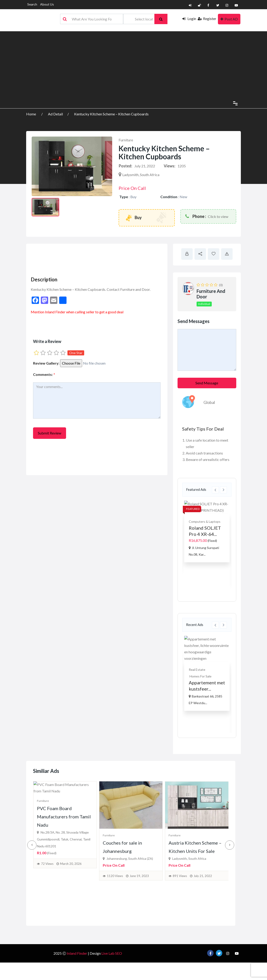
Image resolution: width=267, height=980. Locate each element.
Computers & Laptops (205, 521)
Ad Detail (55, 114)
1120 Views (115, 903)
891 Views (180, 903)
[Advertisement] (133, 63)
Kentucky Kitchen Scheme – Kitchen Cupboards (111, 114)
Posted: (125, 166)
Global (209, 402)
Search (32, 4)
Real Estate (197, 670)
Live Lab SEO (112, 965)
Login (189, 19)
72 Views (47, 926)
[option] (207, 531)
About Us (47, 4)
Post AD (229, 19)
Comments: (44, 374)
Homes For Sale (200, 676)
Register (207, 19)
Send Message (207, 383)
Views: (170, 166)
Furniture (126, 140)
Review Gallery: (46, 363)
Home (31, 114)
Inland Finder (55, 312)
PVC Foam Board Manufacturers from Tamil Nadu (64, 879)
